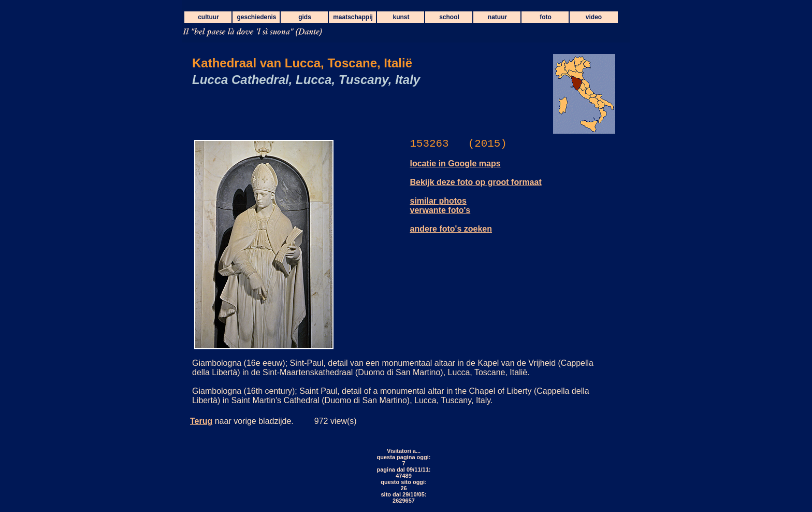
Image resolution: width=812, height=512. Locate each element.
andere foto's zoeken (451, 229)
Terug (201, 421)
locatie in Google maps (455, 163)
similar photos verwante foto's (440, 205)
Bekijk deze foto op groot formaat (476, 182)
